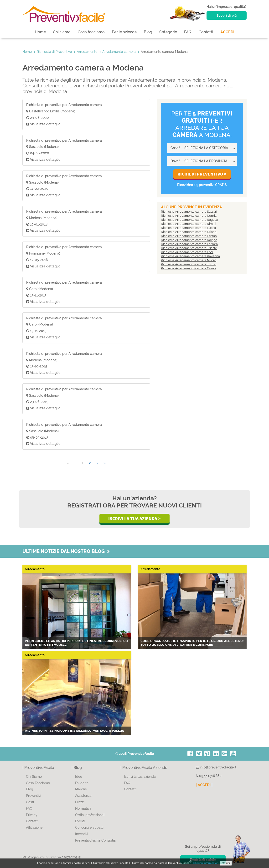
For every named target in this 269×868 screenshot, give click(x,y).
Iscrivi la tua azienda (140, 777)
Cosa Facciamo (38, 783)
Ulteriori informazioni (206, 863)
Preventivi (34, 796)
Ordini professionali (90, 815)
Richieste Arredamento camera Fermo (189, 236)
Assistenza (83, 796)
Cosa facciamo (91, 32)
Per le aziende (124, 32)
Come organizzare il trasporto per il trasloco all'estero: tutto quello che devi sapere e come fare (192, 643)
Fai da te (82, 783)
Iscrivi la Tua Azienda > (134, 518)
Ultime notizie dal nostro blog (66, 551)
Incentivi (82, 834)
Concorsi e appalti (89, 828)
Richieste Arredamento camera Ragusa (189, 220)
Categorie (168, 32)
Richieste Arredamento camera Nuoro (189, 260)
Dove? (175, 161)
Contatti (206, 32)
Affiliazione (34, 828)
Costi (30, 802)
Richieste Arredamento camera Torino (189, 264)
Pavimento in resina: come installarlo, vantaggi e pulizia (74, 731)
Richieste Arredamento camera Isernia (189, 216)
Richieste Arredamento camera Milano (189, 232)
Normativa (83, 808)
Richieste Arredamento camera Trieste (189, 248)
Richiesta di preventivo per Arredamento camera (64, 105)
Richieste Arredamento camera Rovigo (189, 240)
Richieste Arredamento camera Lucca (188, 228)
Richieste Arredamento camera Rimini (189, 224)
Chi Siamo (34, 777)
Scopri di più (227, 15)
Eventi (80, 821)
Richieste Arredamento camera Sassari (189, 212)
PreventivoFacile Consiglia (95, 840)
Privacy (32, 815)
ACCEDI (227, 32)
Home (40, 32)
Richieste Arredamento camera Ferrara (189, 244)
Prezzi (80, 802)
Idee (79, 777)
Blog (148, 32)
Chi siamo (62, 32)
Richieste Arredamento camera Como (188, 268)
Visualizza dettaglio (43, 124)
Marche (81, 789)
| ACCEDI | (204, 785)
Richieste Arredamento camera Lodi (187, 252)
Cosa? (175, 148)
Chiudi (226, 863)
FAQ (188, 32)
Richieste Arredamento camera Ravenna (190, 256)
